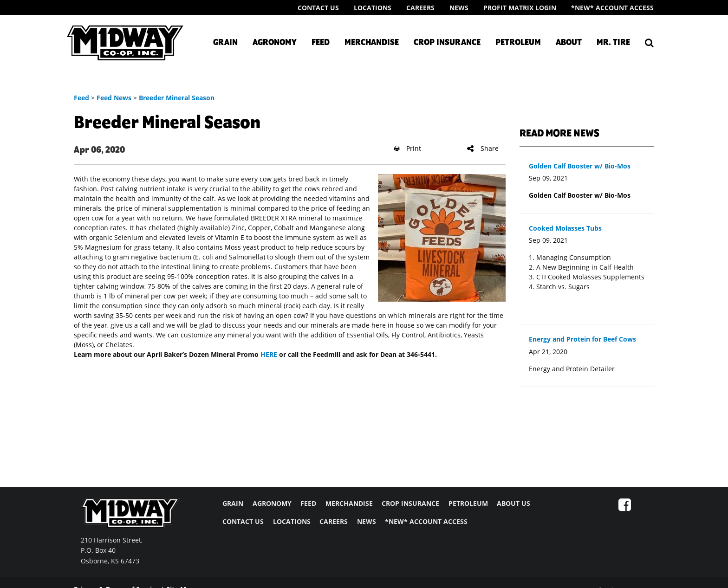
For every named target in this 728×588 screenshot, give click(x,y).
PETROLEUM (468, 503)
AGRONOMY (272, 503)
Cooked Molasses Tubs (565, 228)
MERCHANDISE (349, 503)
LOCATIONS (292, 521)
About (569, 43)
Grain (225, 43)
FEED (308, 503)
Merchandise (372, 43)
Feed (321, 43)
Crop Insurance (447, 43)
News (459, 8)
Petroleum (518, 43)
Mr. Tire (613, 43)
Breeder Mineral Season (177, 98)
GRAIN (233, 503)
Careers (420, 8)
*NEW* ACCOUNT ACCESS (426, 521)
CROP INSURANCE (410, 503)
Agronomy (275, 43)
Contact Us (318, 8)
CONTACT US (243, 521)
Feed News (114, 98)
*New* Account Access (612, 8)
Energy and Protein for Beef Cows (582, 339)
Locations (373, 8)
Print (408, 148)
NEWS (367, 521)
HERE (269, 354)
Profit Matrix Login (520, 8)
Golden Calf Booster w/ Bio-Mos (580, 166)
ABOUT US (513, 503)
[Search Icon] (649, 43)
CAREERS (334, 521)
